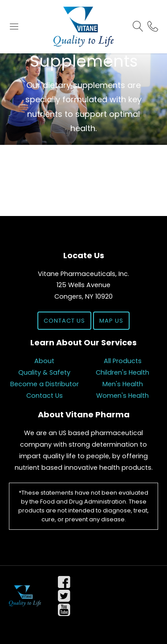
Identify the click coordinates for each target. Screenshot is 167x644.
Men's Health (123, 384)
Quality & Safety (44, 372)
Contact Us (64, 321)
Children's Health (122, 372)
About (44, 361)
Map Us (111, 321)
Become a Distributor (45, 384)
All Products (123, 361)
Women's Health (122, 396)
